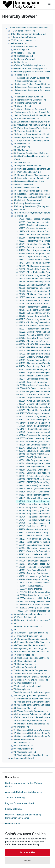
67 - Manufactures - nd (24, 655)
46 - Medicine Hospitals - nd (26, 188)
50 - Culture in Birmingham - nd (27, 200)
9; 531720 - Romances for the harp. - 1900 (35, 529)
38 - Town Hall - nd (22, 163)
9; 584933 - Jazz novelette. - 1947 (32, 554)
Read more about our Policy (26, 844)
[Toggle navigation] (49, 5)
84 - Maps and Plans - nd (25, 708)
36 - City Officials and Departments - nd (31, 156)
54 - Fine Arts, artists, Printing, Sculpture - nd (34, 213)
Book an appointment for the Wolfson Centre (24, 785)
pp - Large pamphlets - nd (22, 758)
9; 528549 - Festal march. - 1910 (31, 526)
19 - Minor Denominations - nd (27, 103)
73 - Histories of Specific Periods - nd (30, 674)
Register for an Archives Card (20, 803)
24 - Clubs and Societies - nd (26, 119)
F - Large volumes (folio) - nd (24, 37)
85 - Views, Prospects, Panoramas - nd (31, 711)
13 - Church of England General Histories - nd (34, 84)
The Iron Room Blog (15, 798)
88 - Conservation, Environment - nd (30, 721)
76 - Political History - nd (25, 683)
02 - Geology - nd (21, 50)
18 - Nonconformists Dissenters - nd (30, 100)
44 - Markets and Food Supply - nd (29, 181)
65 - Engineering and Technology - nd (30, 648)
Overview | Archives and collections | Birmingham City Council (23, 816)
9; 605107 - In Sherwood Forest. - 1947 (34, 564)
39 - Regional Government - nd (27, 166)
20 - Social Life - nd (22, 106)
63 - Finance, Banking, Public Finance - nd (32, 642)
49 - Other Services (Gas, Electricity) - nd (32, 197)
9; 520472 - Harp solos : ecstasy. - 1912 (34, 523)
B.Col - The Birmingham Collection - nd (28, 34)
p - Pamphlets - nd (19, 43)
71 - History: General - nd (25, 667)
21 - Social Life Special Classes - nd (30, 109)
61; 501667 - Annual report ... (30, 586)
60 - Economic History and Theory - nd (31, 633)
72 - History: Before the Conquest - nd (31, 670)
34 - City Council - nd (23, 150)
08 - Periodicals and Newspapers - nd (30, 68)
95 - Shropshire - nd (22, 743)
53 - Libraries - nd (21, 209)
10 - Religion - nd (21, 75)
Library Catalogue (14, 809)
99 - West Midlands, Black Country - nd (31, 755)
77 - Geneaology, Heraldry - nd (27, 686)
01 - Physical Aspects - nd (25, 47)
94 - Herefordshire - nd (24, 739)
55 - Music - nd (20, 216)
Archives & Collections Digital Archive (23, 792)
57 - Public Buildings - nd (25, 617)
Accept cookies (28, 852)
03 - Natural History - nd (24, 53)
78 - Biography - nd (22, 689)
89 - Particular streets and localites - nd (31, 724)
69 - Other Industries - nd (25, 661)
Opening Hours (13, 824)
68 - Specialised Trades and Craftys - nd (31, 658)
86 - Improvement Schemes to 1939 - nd (32, 714)
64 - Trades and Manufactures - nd (29, 645)
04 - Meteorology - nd (23, 56)
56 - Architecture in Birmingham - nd (30, 614)
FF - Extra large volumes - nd (23, 40)
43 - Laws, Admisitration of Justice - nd (31, 178)
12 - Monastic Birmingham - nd (27, 81)
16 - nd (17, 93)
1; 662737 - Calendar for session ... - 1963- (36, 228)
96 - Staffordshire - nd (23, 746)
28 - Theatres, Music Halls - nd (27, 131)
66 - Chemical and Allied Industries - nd (31, 652)
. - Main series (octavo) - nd (23, 31)
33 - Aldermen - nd (22, 147)
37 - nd (17, 159)
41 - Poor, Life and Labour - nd (27, 172)
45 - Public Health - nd (23, 184)
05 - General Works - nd (24, 59)
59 (15, 623)
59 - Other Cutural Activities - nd (28, 627)
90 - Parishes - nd (21, 727)
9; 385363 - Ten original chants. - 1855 (34, 467)
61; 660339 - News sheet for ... (30, 589)
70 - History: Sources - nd (25, 664)
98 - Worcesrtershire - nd (25, 752)
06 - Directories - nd (22, 62)
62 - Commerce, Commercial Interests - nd (33, 639)
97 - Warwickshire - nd (23, 749)
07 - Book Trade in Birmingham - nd (29, 65)
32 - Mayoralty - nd (22, 144)
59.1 (15, 630)
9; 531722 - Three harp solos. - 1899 (33, 536)
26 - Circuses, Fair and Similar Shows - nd (32, 125)
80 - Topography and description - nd (30, 695)
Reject (27, 861)
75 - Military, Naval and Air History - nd (31, 680)
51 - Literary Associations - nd (27, 203)
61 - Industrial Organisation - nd (28, 636)
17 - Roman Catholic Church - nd (28, 97)
